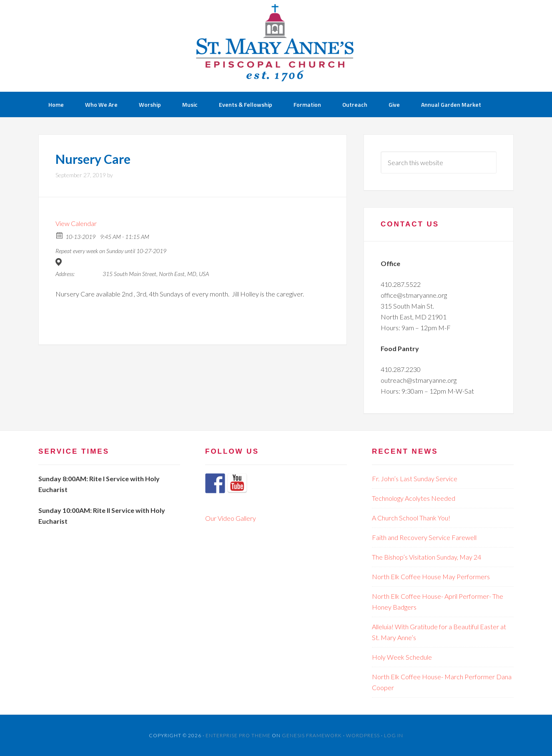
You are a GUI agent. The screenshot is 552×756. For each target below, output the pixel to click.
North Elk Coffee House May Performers (431, 576)
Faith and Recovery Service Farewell (424, 537)
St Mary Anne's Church (276, 46)
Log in (394, 735)
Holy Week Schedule (402, 657)
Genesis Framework (312, 735)
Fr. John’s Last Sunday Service (415, 478)
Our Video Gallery (231, 518)
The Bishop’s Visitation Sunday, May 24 (427, 557)
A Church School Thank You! (411, 518)
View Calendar (76, 223)
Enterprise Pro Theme (238, 735)
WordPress (363, 735)
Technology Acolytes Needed (414, 498)
